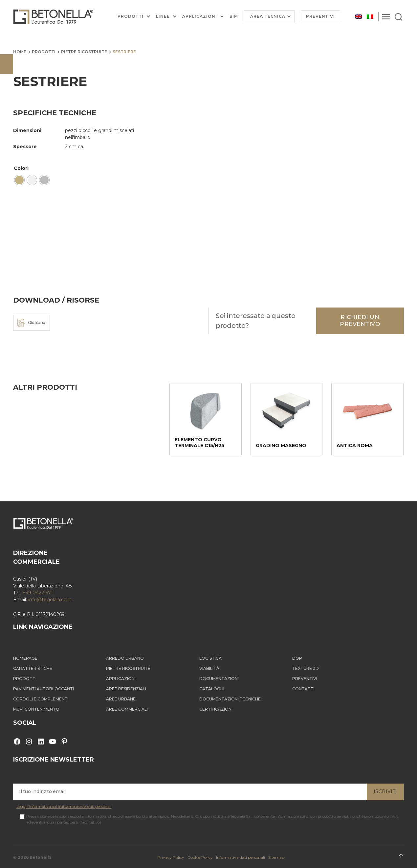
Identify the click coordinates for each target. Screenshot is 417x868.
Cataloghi (212, 689)
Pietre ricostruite (84, 52)
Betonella (41, 857)
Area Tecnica (268, 16)
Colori (21, 168)
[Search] (398, 16)
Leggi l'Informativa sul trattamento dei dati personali (64, 806)
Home (20, 52)
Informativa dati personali (241, 857)
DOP (297, 658)
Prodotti (131, 16)
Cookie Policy (200, 857)
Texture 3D (306, 668)
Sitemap (276, 857)
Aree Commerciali (127, 709)
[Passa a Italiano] (370, 17)
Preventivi (321, 16)
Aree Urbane (121, 699)
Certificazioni (216, 709)
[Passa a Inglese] (359, 17)
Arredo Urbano (125, 658)
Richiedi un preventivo (360, 320)
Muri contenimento (36, 709)
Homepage (25, 658)
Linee (163, 16)
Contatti (303, 689)
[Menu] (386, 16)
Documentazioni (219, 679)
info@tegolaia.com (50, 600)
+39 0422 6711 (39, 593)
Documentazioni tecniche (230, 699)
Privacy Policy (171, 857)
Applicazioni (199, 16)
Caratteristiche (33, 668)
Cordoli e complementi (41, 699)
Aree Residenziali (126, 689)
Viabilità (209, 668)
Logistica (210, 658)
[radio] (19, 180)
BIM (234, 16)
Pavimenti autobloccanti (44, 689)
